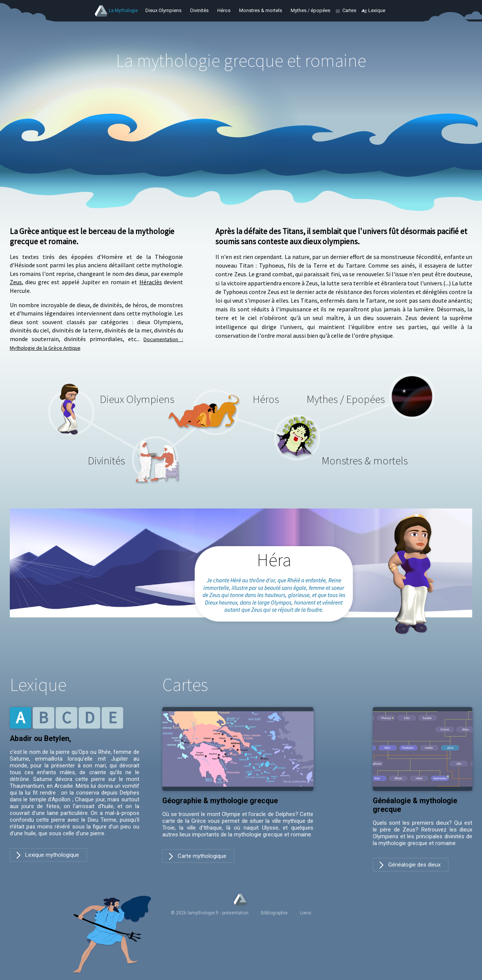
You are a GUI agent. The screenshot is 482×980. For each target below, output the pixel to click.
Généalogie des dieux (414, 865)
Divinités (199, 10)
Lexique (377, 10)
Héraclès (151, 282)
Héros (224, 10)
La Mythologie (123, 11)
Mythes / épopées (310, 10)
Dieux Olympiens (163, 10)
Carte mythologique (202, 856)
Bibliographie (274, 913)
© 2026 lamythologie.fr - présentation (210, 913)
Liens (306, 913)
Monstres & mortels (261, 10)
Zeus (16, 282)
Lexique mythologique (52, 855)
